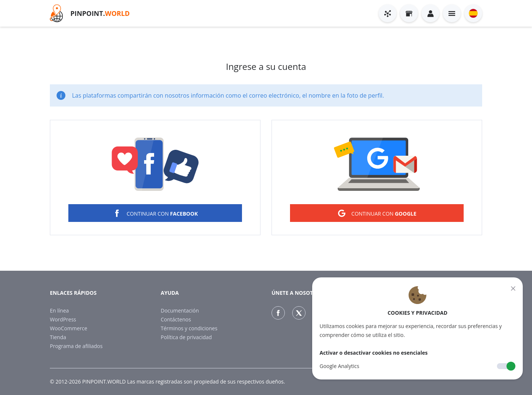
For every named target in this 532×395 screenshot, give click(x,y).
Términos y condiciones (189, 328)
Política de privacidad (186, 337)
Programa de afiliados (76, 346)
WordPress (63, 319)
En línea (59, 310)
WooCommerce (69, 328)
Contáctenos (176, 319)
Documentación (180, 310)
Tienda (58, 337)
